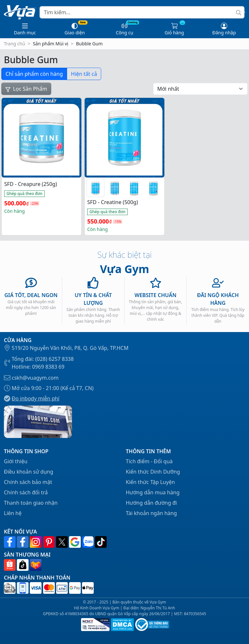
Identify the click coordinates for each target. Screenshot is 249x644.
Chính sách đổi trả (26, 492)
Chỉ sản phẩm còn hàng (34, 74)
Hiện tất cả (84, 74)
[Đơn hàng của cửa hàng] (200, 89)
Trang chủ (14, 44)
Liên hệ (13, 513)
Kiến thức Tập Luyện (150, 482)
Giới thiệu (16, 461)
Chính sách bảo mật (28, 482)
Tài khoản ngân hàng (151, 513)
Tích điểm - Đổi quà (149, 461)
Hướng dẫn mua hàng (153, 492)
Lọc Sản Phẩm (26, 89)
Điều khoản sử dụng (29, 472)
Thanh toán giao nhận (31, 503)
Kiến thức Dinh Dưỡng (153, 472)
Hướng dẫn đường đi (151, 503)
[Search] (142, 12)
